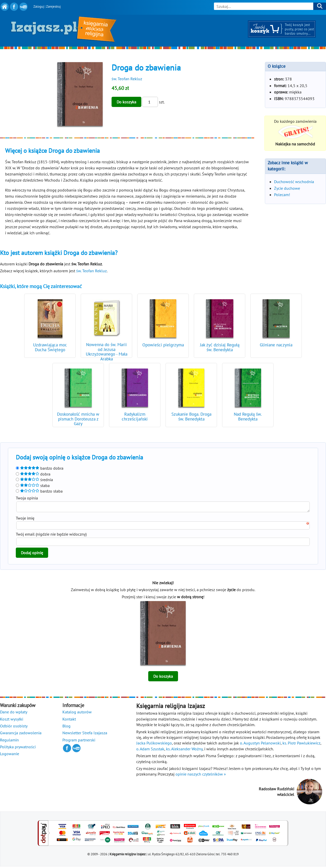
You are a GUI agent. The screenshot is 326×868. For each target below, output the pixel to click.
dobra (33, 474)
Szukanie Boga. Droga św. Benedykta (191, 417)
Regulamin (9, 741)
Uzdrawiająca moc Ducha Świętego (50, 347)
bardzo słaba (39, 491)
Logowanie (10, 755)
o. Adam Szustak (150, 750)
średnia (34, 480)
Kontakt (69, 721)
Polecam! (282, 195)
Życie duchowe (287, 188)
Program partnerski (79, 741)
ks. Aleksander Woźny (184, 750)
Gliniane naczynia (276, 345)
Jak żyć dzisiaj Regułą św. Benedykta (220, 347)
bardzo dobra (40, 468)
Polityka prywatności (18, 748)
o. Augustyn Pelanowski (260, 744)
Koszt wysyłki (12, 721)
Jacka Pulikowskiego (154, 744)
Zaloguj (39, 6)
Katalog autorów (77, 713)
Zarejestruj (53, 6)
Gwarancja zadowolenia (21, 734)
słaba (33, 485)
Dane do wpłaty (14, 713)
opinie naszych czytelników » (201, 776)
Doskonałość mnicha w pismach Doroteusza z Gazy (78, 419)
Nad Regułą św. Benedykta (248, 417)
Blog (66, 727)
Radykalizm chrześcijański (135, 417)
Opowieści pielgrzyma (163, 345)
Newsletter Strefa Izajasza (85, 734)
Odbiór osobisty (14, 727)
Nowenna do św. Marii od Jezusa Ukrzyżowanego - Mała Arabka (107, 352)
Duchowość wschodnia (294, 182)
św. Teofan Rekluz (127, 79)
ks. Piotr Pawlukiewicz (301, 744)
